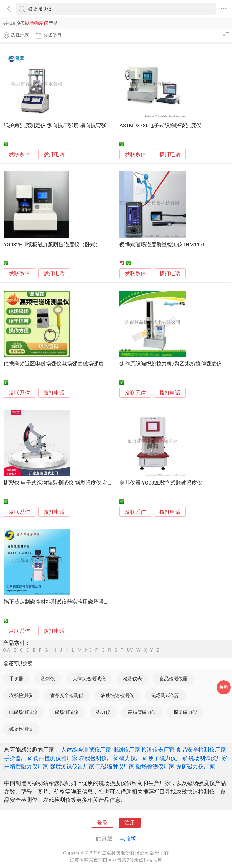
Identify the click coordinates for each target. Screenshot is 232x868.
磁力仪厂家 (133, 758)
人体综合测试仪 (89, 679)
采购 (224, 687)
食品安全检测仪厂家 (201, 750)
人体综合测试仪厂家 (86, 750)
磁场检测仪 (21, 729)
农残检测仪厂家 (98, 758)
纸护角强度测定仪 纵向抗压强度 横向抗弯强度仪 (60, 126)
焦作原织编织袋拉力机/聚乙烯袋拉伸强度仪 (171, 364)
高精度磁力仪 (142, 712)
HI (54, 650)
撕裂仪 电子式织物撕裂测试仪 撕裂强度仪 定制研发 (63, 483)
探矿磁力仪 (185, 712)
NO (88, 650)
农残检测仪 (21, 695)
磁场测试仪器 (165, 695)
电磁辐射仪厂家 (115, 766)
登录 (102, 823)
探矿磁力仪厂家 (195, 766)
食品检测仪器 (174, 679)
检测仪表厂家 (158, 750)
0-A (7, 650)
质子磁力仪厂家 (168, 758)
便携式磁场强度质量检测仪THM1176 (163, 245)
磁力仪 (103, 712)
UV (130, 650)
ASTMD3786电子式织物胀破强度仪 (160, 126)
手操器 (16, 679)
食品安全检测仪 (67, 695)
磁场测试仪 (67, 712)
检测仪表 (132, 679)
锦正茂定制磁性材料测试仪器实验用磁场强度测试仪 (64, 602)
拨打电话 (54, 154)
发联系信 (19, 154)
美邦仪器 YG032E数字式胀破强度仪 (161, 483)
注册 (130, 823)
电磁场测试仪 (23, 712)
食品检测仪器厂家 (55, 758)
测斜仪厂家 (126, 750)
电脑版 (128, 839)
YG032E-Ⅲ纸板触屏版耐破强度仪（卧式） (52, 245)
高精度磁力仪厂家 (26, 766)
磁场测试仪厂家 (208, 758)
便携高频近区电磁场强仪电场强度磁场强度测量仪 (62, 364)
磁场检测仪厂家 (155, 766)
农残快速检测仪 (117, 695)
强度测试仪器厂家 (72, 766)
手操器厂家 (18, 758)
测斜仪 (48, 679)
